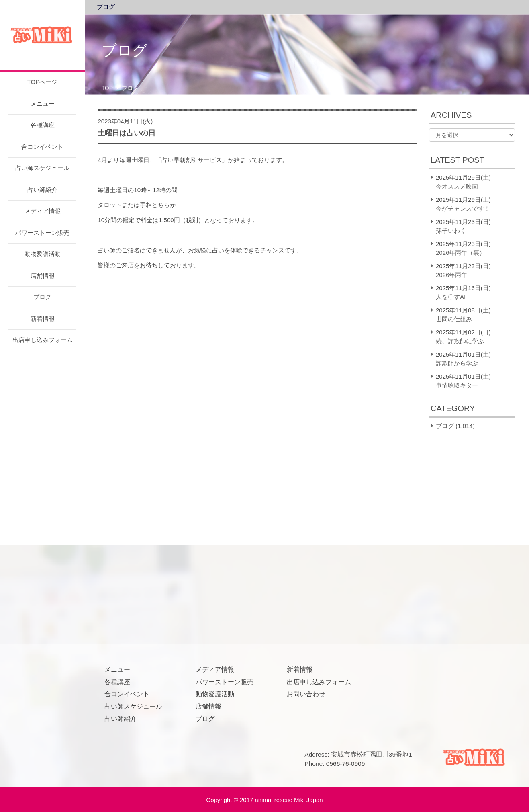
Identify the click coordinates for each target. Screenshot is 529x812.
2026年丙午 (451, 275)
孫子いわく (451, 231)
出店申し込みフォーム (43, 340)
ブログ (42, 297)
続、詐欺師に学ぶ (460, 341)
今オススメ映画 (457, 186)
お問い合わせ (306, 694)
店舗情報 (43, 276)
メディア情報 (43, 211)
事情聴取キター (457, 385)
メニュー (43, 104)
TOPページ (43, 82)
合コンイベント (42, 147)
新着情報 (43, 319)
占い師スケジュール (42, 168)
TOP (107, 88)
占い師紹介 (42, 190)
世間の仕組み (454, 319)
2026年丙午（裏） (461, 253)
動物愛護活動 (43, 254)
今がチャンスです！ (463, 208)
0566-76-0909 (346, 764)
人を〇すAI (451, 297)
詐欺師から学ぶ (457, 363)
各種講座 (43, 125)
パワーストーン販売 (42, 233)
